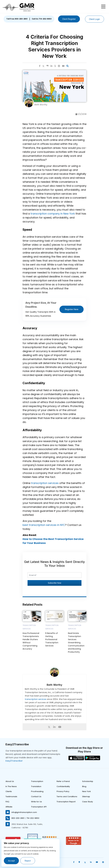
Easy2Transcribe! (14, 761)
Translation (36, 786)
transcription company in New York (53, 214)
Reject (28, 861)
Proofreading (37, 792)
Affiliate (9, 807)
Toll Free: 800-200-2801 (16, 19)
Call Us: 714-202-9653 (41, 19)
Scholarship (88, 781)
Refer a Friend (63, 781)
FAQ (7, 802)
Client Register (69, 19)
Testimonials (11, 797)
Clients (9, 792)
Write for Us (36, 802)
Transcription (37, 781)
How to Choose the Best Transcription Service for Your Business (53, 541)
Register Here (72, 309)
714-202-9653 (33, 818)
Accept (12, 861)
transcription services (45, 483)
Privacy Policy (63, 792)
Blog (84, 786)
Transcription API (39, 807)
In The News (11, 786)
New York (87, 792)
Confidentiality (63, 786)
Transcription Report (66, 802)
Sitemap (86, 797)
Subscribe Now (54, 583)
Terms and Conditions (67, 797)
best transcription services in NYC (44, 525)
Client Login (95, 19)
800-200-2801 (18, 818)
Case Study (87, 802)
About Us (10, 781)
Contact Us (36, 797)
